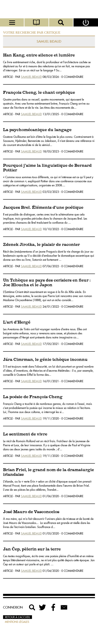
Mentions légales (17, 622)
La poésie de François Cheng (33, 397)
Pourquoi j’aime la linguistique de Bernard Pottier (47, 168)
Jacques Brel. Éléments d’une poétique (43, 208)
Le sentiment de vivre (25, 434)
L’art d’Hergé (17, 322)
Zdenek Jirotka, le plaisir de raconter (41, 245)
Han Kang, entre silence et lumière (39, 55)
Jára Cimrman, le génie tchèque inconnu (45, 360)
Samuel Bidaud (31, 77)
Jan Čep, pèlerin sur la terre (32, 549)
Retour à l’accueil (18, 617)
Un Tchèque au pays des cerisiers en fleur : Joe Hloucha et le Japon (47, 283)
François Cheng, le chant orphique (39, 93)
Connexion (13, 607)
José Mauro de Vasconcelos (31, 512)
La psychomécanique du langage (37, 130)
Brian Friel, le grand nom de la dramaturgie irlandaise (48, 472)
